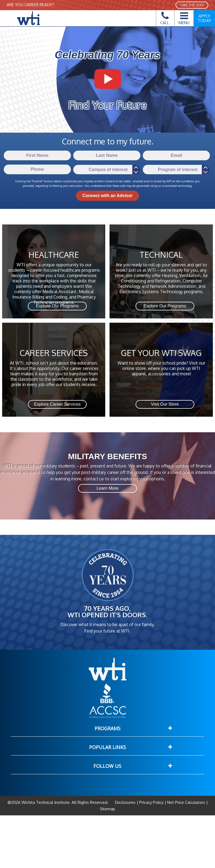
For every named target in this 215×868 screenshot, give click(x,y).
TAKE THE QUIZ (192, 5)
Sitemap (107, 809)
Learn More (108, 488)
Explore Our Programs (57, 306)
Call (165, 20)
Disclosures (126, 802)
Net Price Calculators (186, 802)
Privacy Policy (151, 802)
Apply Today (204, 18)
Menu (184, 17)
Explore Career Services (57, 404)
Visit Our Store (165, 404)
